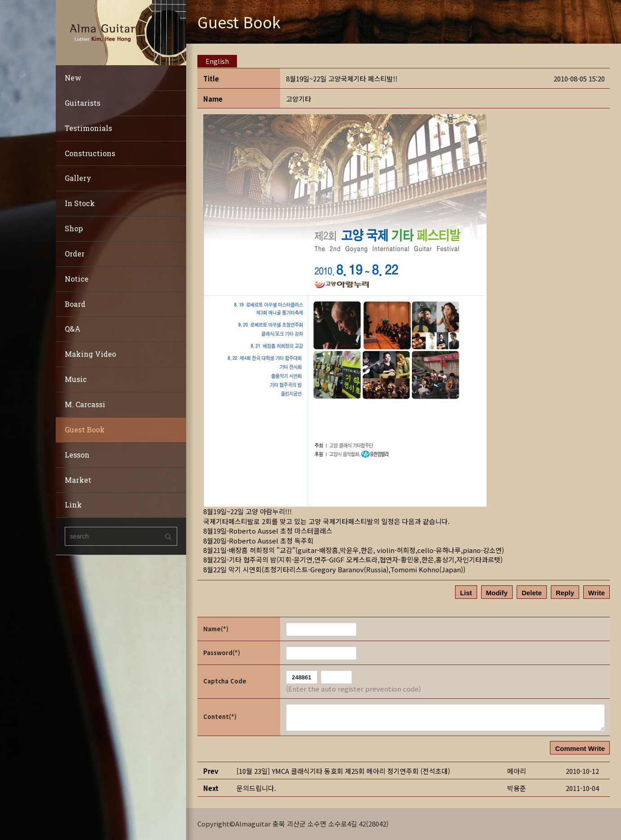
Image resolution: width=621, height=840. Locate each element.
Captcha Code (225, 681)
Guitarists (83, 103)
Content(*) (220, 716)
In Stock (80, 203)
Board (75, 304)
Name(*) (216, 629)
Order (75, 254)
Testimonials (88, 128)
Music (76, 379)
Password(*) (222, 653)
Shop (74, 228)
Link (73, 505)
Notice (77, 279)
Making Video (90, 354)
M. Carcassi (85, 404)
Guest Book (85, 429)
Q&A (73, 329)
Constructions (90, 153)
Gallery (78, 178)
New (73, 78)
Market (78, 480)
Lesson (77, 455)
